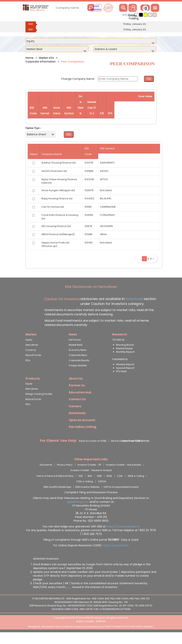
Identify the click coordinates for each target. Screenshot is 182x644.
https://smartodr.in (116, 554)
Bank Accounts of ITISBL (93, 450)
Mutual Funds (33, 364)
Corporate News (78, 364)
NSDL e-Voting (136, 485)
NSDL (109, 485)
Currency (31, 359)
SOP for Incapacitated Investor (121, 496)
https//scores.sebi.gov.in (123, 535)
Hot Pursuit (75, 349)
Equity (29, 349)
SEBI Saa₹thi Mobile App (57, 496)
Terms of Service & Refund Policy (55, 485)
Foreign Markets (78, 374)
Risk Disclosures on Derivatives (91, 295)
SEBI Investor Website (87, 496)
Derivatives (32, 354)
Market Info (46, 58)
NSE (31, 24)
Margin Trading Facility (39, 403)
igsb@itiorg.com (78, 511)
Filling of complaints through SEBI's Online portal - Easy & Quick (91, 549)
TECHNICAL (118, 349)
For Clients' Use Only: (58, 449)
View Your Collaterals (136, 449)
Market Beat (76, 354)
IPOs (28, 369)
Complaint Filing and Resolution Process (91, 501)
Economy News (78, 359)
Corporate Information (41, 62)
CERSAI (102, 490)
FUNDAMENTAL (120, 368)
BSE (31, 29)
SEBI (99, 485)
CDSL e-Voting (85, 490)
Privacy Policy (65, 474)
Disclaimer (46, 474)
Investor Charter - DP (89, 474)
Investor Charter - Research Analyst (91, 479)
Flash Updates (96, 8)
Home (29, 58)
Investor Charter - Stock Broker (123, 474)
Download (134, 308)
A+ (124, 15)
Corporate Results (79, 369)
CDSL (120, 485)
